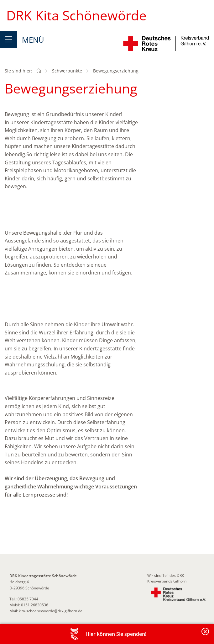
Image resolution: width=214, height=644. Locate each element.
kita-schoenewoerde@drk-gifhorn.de (51, 611)
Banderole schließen (206, 635)
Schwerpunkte (67, 71)
